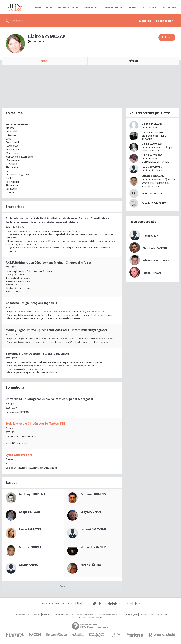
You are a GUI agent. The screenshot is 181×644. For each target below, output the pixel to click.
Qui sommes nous (22, 615)
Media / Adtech (68, 7)
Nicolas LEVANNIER (93, 547)
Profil (45, 61)
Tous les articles (147, 615)
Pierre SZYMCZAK (152, 155)
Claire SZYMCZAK (152, 124)
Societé (69, 615)
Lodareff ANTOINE (93, 529)
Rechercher (16, 21)
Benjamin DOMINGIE (94, 494)
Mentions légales (129, 615)
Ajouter (169, 37)
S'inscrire (145, 21)
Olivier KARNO (29, 565)
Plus (62, 586)
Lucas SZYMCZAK (152, 167)
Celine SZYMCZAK (152, 144)
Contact (37, 615)
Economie (169, 7)
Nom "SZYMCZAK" (152, 193)
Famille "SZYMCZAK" (154, 203)
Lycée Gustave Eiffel (20, 455)
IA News (36, 7)
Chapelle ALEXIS (30, 512)
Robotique (136, 7)
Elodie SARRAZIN (30, 529)
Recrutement (58, 615)
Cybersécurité (113, 7)
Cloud (153, 7)
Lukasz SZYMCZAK (153, 176)
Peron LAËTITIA (91, 565)
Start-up (90, 7)
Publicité (46, 615)
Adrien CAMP (150, 236)
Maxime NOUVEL (30, 547)
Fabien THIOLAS (152, 273)
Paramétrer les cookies (109, 615)
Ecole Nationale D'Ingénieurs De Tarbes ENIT (36, 424)
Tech (49, 7)
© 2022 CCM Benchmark (91, 618)
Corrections (162, 615)
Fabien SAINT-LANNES (156, 260)
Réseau (133, 61)
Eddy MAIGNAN (91, 512)
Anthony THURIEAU (32, 494)
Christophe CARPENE (155, 248)
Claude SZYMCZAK (153, 132)
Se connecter (164, 21)
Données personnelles (86, 615)
